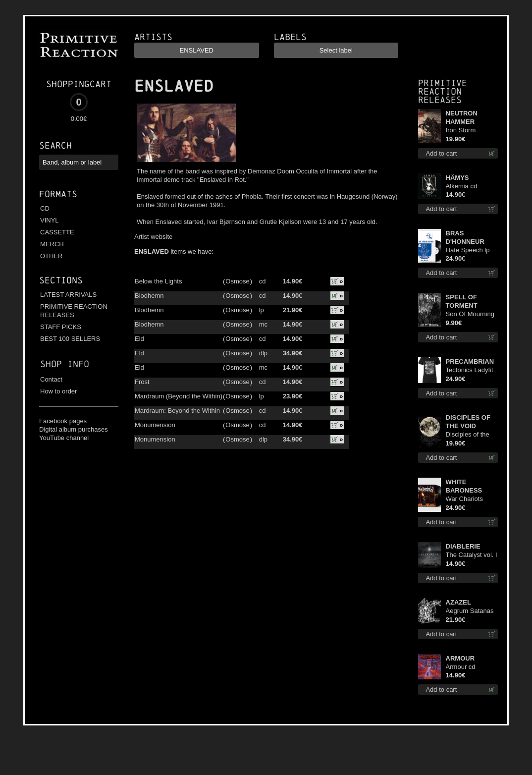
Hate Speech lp (468, 250)
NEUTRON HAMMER (462, 117)
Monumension (155, 425)
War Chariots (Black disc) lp (466, 499)
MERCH (52, 244)
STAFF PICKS (61, 327)
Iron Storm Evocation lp (463, 131)
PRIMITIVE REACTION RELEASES (74, 311)
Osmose (237, 281)
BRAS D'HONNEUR (465, 237)
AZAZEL (458, 602)
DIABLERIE (463, 546)
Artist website (153, 237)
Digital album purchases (74, 429)
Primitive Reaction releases (443, 91)
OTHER (52, 256)
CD (45, 208)
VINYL (50, 220)
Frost (142, 382)
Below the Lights (158, 281)
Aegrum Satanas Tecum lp (470, 611)
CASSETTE (57, 232)
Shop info (65, 364)
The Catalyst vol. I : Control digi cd (472, 555)
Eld (139, 339)
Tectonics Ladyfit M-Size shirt (470, 370)
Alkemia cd (462, 186)
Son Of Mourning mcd (470, 314)
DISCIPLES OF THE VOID (468, 422)
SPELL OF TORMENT (462, 301)
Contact (51, 379)
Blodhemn (149, 296)
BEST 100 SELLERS (70, 339)
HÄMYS (457, 178)
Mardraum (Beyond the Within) (179, 396)
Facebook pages (63, 421)
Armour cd (461, 667)
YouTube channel (64, 438)
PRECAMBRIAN (470, 361)
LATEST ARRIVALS (68, 295)
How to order (58, 391)
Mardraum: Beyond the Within (177, 411)
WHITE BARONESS (464, 486)
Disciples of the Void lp (468, 435)
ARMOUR (460, 658)
